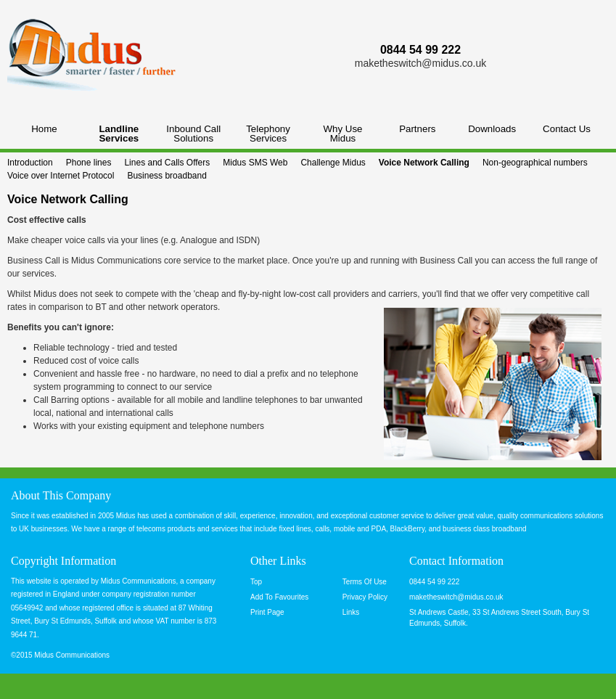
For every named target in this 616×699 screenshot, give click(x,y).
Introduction (30, 163)
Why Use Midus (342, 134)
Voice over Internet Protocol (61, 176)
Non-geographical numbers (535, 163)
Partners (417, 129)
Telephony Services (268, 134)
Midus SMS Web (255, 163)
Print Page (267, 612)
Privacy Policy (365, 597)
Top (256, 582)
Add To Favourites (279, 597)
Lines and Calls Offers (167, 163)
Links (351, 612)
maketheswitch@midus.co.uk (421, 63)
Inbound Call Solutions (193, 134)
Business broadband (167, 176)
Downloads (492, 129)
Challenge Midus (333, 163)
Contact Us (567, 129)
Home (44, 129)
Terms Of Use (365, 582)
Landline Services (119, 134)
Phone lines (89, 163)
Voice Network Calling (424, 163)
